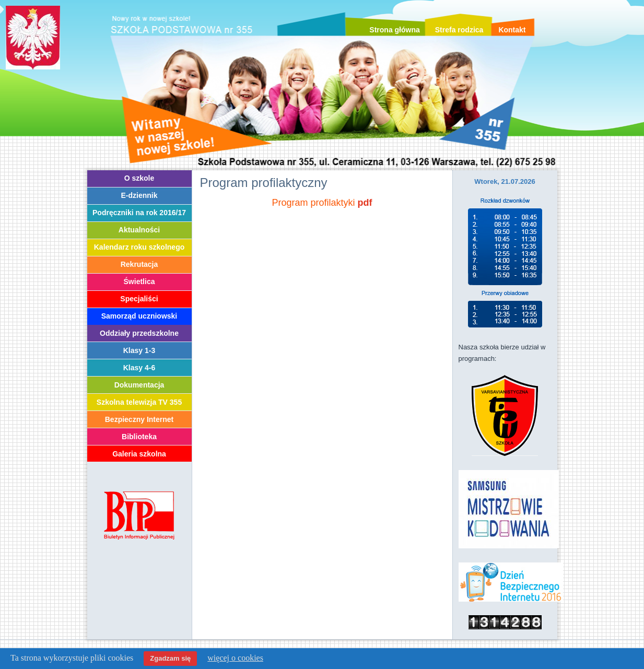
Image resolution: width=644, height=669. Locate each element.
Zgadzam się (170, 658)
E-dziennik (139, 195)
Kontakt (512, 30)
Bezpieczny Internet (139, 419)
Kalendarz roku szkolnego (139, 247)
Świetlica (139, 281)
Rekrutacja (139, 264)
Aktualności (139, 230)
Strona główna (394, 30)
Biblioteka (139, 437)
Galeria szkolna (139, 454)
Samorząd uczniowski (139, 316)
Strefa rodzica (459, 30)
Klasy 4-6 (139, 368)
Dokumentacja (139, 385)
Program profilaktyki (313, 203)
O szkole (139, 178)
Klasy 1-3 (139, 350)
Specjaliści (139, 299)
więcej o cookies (235, 658)
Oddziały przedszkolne (139, 333)
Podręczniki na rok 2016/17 (139, 213)
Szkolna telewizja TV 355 (139, 402)
